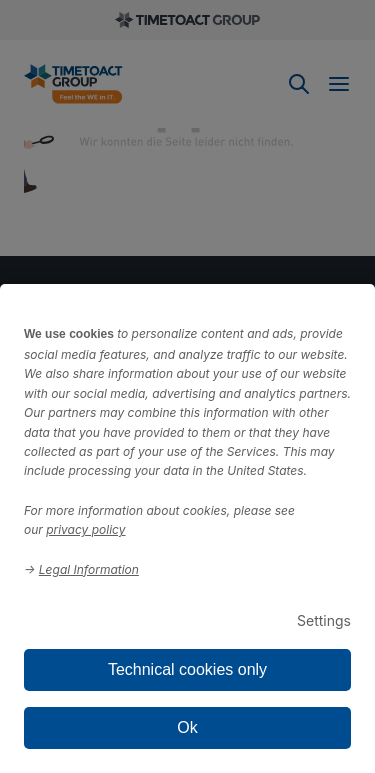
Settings (324, 620)
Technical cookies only (187, 669)
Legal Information (89, 569)
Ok (187, 727)
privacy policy (85, 529)
